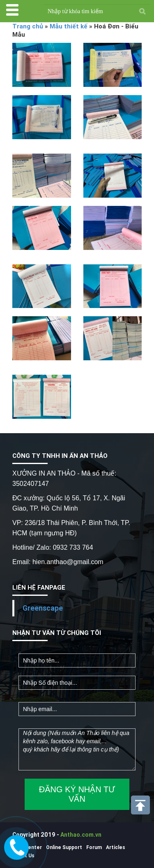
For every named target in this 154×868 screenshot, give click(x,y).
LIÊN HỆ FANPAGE (39, 587)
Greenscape (43, 608)
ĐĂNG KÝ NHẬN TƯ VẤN (77, 794)
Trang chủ (28, 26)
